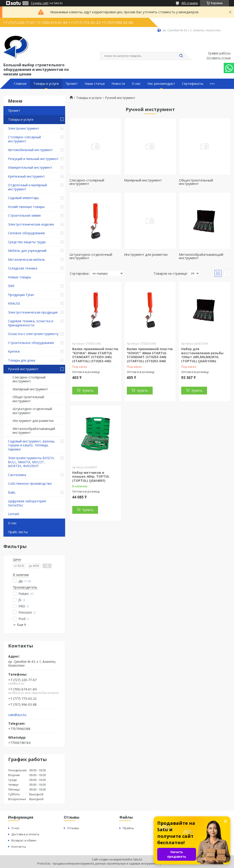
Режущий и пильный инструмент (33, 159)
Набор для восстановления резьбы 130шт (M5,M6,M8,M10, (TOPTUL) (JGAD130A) (202, 355)
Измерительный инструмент (30, 167)
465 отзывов (189, 3)
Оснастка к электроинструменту (33, 334)
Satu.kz (138, 859)
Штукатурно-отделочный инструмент (32, 411)
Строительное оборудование (31, 343)
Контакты (19, 847)
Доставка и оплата (25, 834)
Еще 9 (21, 625)
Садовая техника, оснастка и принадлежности (31, 323)
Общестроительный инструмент (28, 399)
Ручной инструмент (23, 369)
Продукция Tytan (21, 295)
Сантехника (17, 475)
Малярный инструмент (30, 389)
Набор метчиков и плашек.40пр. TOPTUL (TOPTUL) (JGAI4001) (91, 477)
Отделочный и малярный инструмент (27, 187)
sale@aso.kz (17, 715)
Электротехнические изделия (31, 224)
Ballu (12, 492)
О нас (136, 84)
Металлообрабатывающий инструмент (34, 431)
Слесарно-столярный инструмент (29, 379)
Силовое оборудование (27, 233)
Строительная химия (24, 215)
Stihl (11, 286)
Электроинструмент (24, 128)
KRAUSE (14, 303)
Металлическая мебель (27, 260)
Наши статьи (95, 84)
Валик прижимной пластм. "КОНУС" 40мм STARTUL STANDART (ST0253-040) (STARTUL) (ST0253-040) (150, 355)
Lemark (14, 514)
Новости (118, 84)
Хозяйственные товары (26, 207)
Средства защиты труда (27, 242)
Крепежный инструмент (27, 176)
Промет (72, 84)
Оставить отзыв (219, 58)
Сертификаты (193, 84)
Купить (88, 390)
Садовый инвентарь (24, 198)
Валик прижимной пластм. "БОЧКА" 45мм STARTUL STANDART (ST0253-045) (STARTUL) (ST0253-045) (96, 355)
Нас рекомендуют (161, 84)
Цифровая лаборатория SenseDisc (27, 503)
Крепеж (14, 351)
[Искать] (181, 56)
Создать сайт (40, 3)
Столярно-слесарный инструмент (24, 139)
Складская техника (23, 268)
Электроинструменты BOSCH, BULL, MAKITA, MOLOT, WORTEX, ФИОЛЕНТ (31, 462)
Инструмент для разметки (33, 421)
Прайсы (128, 828)
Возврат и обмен (24, 840)
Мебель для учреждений (27, 251)
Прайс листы (18, 532)
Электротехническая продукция (33, 312)
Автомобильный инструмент (30, 150)
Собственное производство (30, 483)
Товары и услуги (46, 84)
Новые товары (19, 277)
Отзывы (73, 828)
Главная (20, 84)
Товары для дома (22, 360)
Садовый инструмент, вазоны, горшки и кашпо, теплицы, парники (32, 445)
